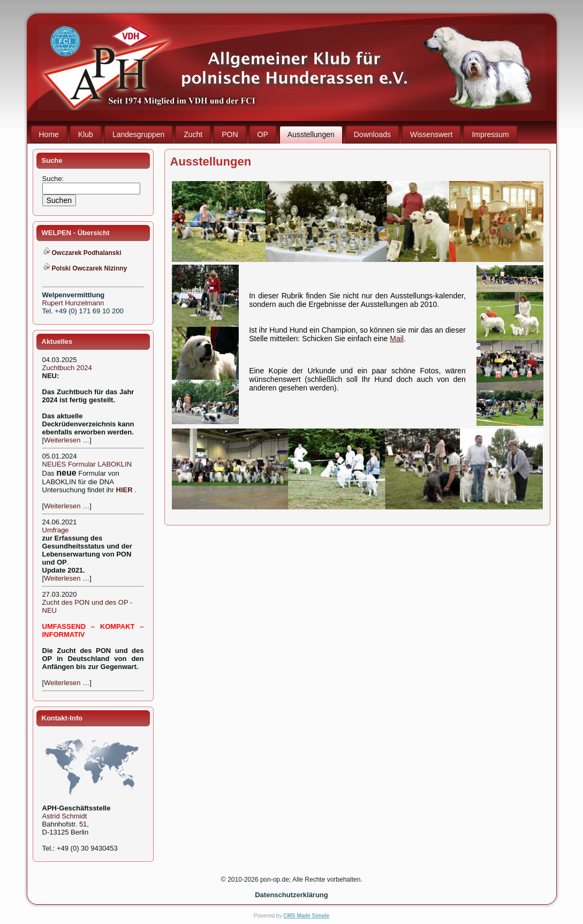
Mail (397, 339)
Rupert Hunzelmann (73, 303)
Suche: (54, 179)
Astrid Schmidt (65, 816)
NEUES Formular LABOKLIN (87, 464)
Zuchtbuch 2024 (67, 368)
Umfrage (56, 530)
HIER (124, 490)
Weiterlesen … (67, 440)
